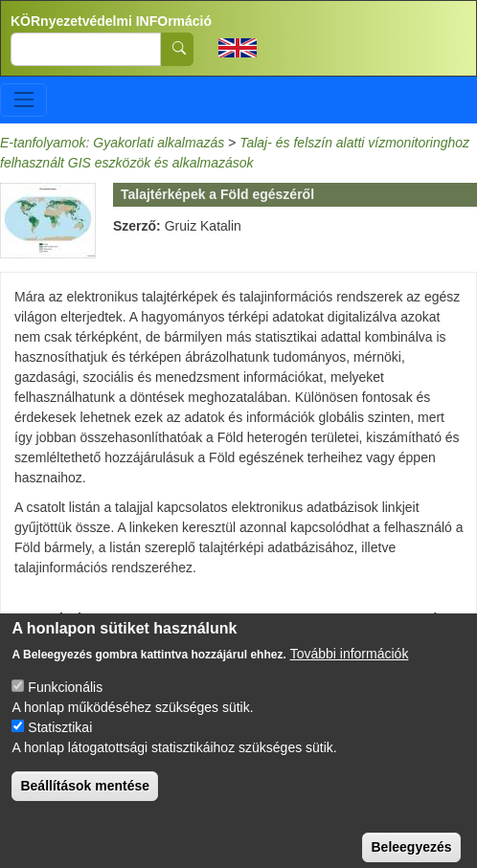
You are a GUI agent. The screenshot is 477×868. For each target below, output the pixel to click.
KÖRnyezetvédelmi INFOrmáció (111, 21)
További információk (350, 671)
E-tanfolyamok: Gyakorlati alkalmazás (112, 143)
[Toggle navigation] (23, 100)
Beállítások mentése (85, 803)
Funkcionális (65, 704)
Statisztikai (60, 745)
